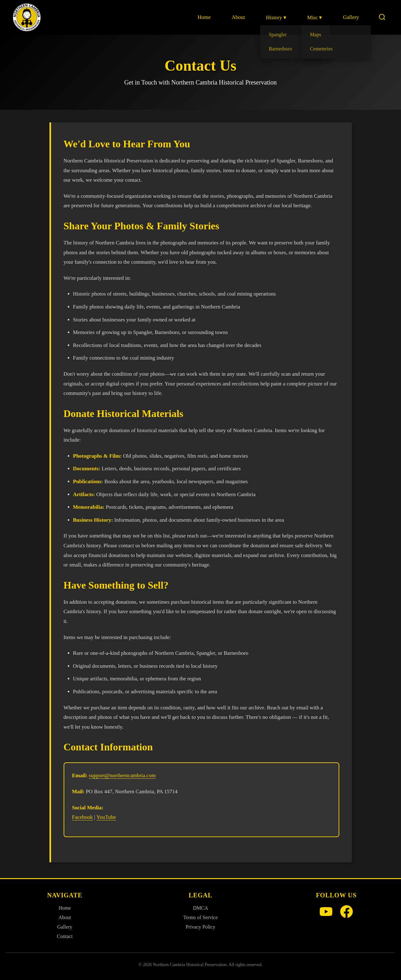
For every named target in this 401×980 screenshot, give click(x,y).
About (239, 17)
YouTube (106, 817)
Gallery (351, 17)
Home (205, 17)
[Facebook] (347, 912)
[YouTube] (326, 912)
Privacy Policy (201, 927)
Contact (65, 936)
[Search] (382, 18)
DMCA (200, 908)
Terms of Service (200, 917)
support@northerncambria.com (122, 775)
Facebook (83, 817)
